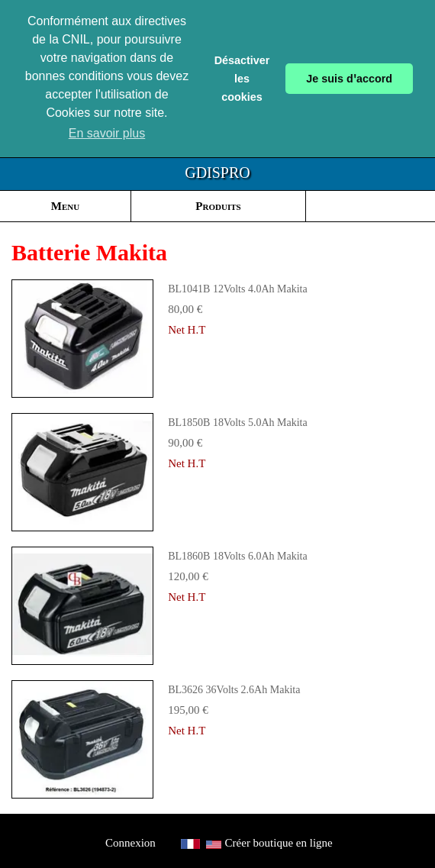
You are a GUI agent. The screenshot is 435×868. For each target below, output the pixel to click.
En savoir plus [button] (107, 133)
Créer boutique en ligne (279, 843)
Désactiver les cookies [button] (242, 79)
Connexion (130, 843)
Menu (65, 206)
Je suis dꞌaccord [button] (349, 79)
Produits (218, 206)
